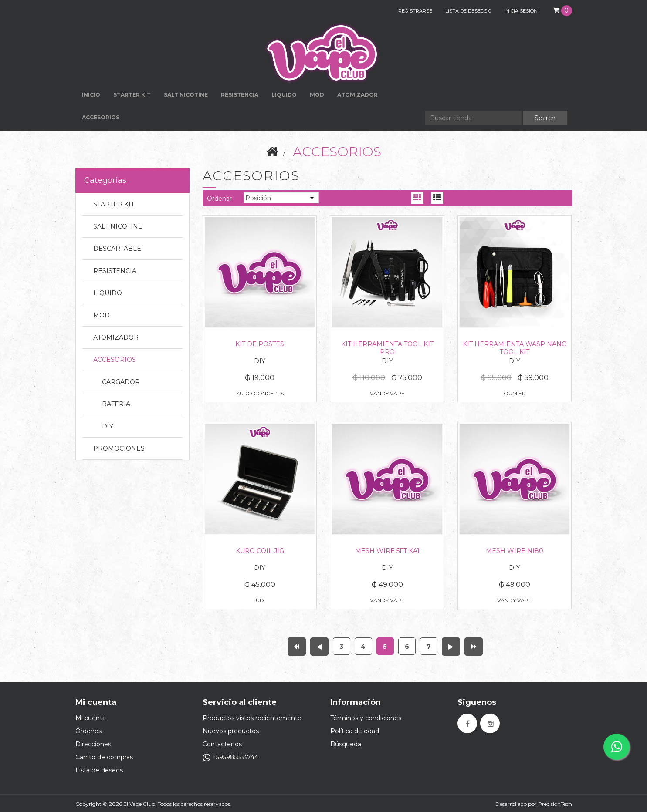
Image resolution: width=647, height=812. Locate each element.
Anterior (319, 647)
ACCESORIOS (115, 360)
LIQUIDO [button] (284, 95)
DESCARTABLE (117, 249)
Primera (297, 647)
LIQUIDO (108, 293)
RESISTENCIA (240, 95)
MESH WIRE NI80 (515, 551)
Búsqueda (346, 744)
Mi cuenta (91, 718)
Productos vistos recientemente (252, 718)
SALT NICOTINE (118, 226)
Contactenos (222, 744)
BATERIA (116, 404)
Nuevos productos (231, 731)
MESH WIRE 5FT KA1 (387, 551)
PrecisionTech (555, 804)
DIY (108, 426)
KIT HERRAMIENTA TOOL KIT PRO (387, 348)
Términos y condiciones (366, 718)
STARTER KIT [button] (132, 95)
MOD (317, 95)
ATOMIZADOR (116, 337)
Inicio (91, 95)
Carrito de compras (104, 757)
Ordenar (219, 199)
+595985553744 (230, 757)
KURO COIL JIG (260, 551)
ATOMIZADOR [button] (357, 95)
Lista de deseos (99, 770)
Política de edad (355, 731)
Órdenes (88, 731)
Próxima (451, 647)
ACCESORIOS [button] (101, 117)
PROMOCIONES (119, 448)
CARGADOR (121, 382)
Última (474, 647)
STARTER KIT (114, 204)
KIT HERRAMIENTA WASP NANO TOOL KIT (515, 348)
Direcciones (93, 744)
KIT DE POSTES (260, 344)
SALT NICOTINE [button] (186, 95)
